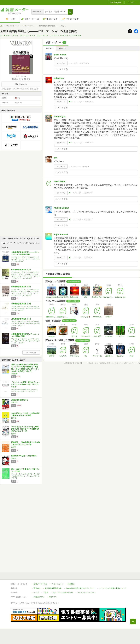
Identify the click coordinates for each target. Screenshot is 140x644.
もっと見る (31, 352)
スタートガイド (57, 584)
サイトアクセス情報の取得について (113, 588)
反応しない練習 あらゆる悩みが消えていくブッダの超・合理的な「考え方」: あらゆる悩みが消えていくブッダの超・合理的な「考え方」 (25, 368)
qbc (56, 158)
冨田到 (14, 458)
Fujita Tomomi (61, 234)
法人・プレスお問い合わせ (63, 593)
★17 (70, 102)
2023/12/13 (85, 63)
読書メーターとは (40, 584)
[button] (70, 12)
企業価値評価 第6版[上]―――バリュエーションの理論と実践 (25, 253)
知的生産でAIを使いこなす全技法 (24, 456)
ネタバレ (62, 49)
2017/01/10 (88, 258)
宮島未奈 (14, 402)
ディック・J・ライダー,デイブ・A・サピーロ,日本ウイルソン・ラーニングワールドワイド (25, 476)
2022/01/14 (89, 102)
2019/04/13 (85, 166)
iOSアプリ (53, 597)
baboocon (59, 78)
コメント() (73, 63)
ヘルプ (36, 593)
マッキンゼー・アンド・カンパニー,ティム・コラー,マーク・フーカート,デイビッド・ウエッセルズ (26, 308)
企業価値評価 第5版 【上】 (21, 304)
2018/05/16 (88, 193)
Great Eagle (59, 181)
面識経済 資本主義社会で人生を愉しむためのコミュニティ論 (26, 443)
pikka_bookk (60, 55)
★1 (70, 193)
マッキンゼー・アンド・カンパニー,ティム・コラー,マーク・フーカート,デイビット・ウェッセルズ (26, 341)
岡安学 (14, 434)
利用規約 (71, 584)
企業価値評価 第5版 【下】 (21, 319)
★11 (70, 143)
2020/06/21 (89, 143)
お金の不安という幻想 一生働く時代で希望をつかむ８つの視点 (26, 414)
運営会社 (37, 588)
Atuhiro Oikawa (61, 208)
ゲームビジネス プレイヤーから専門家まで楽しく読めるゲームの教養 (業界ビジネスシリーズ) (25, 429)
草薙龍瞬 (14, 374)
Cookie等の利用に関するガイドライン (80, 588)
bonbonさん (60, 117)
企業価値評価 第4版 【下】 (21, 287)
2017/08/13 (88, 219)
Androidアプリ (39, 597)
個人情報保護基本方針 (53, 588)
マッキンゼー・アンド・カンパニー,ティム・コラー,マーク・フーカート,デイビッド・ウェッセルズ (41, 35)
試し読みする (21, 84)
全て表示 (50, 49)
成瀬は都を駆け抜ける (20, 400)
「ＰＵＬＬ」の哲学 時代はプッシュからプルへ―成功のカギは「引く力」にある (26, 384)
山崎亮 (14, 447)
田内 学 (14, 418)
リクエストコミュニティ (86, 593)
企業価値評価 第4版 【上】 (21, 270)
